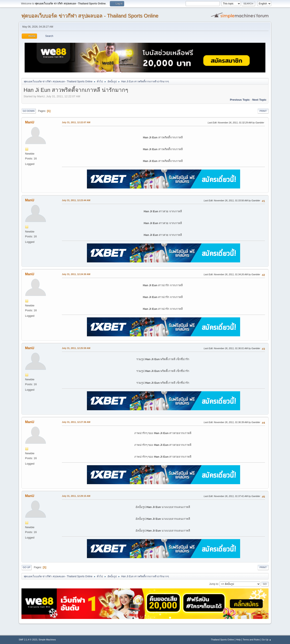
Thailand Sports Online (222, 640)
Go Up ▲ (267, 640)
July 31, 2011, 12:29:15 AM (76, 496)
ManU (30, 122)
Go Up (27, 567)
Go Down (29, 111)
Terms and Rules (251, 640)
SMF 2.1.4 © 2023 (28, 640)
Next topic (259, 100)
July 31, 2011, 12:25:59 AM (76, 348)
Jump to (214, 584)
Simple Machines (47, 640)
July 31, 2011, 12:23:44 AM (76, 200)
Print (263, 111)
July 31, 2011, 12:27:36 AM (76, 422)
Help (238, 640)
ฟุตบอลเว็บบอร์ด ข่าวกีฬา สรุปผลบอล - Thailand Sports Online (90, 16)
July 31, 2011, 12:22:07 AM (76, 122)
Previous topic (240, 100)
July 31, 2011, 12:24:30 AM (76, 274)
